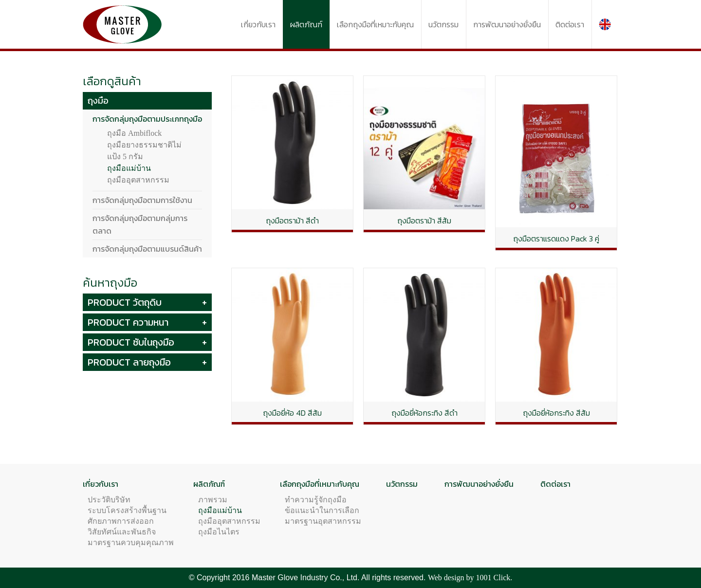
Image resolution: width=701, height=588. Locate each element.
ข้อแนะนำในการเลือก (322, 510)
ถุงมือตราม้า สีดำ (292, 220)
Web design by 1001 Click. (470, 578)
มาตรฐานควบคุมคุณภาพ (131, 542)
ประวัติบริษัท (109, 500)
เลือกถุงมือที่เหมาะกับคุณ (320, 484)
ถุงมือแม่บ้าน (129, 168)
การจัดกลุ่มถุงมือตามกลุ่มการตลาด (140, 224)
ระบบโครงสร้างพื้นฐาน (127, 510)
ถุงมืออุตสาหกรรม (138, 180)
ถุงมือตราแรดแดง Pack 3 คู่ (556, 239)
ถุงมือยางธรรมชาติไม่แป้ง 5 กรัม (144, 151)
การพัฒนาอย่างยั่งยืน (479, 484)
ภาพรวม (213, 500)
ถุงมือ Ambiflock (134, 133)
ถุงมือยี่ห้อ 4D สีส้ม (292, 413)
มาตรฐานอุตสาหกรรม (323, 521)
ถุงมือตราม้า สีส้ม (424, 220)
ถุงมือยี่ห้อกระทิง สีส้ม (556, 413)
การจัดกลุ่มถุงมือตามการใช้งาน (142, 200)
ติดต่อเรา (555, 484)
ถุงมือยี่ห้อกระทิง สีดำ (424, 413)
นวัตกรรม (402, 484)
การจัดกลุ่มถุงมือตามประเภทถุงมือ (147, 119)
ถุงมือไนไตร (219, 532)
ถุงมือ (98, 101)
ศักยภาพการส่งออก (121, 521)
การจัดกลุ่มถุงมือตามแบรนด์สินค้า (147, 249)
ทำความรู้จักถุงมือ (316, 500)
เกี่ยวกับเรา (101, 484)
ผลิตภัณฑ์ (209, 484)
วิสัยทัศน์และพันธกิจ (122, 532)
